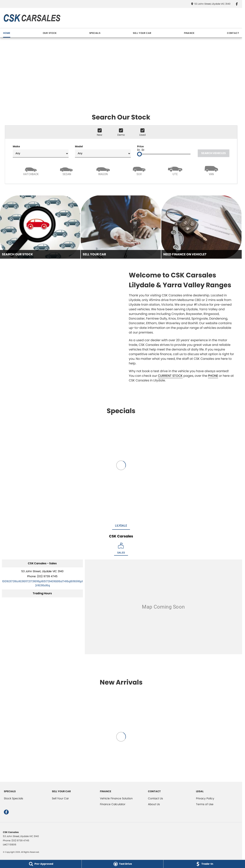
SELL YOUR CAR (142, 33)
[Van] (211, 170)
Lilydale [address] (121, 526)
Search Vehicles (214, 153)
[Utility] (175, 170)
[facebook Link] (237, 4)
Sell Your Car (60, 798)
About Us (154, 804)
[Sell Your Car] (121, 227)
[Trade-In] (204, 864)
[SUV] (139, 170)
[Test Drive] (122, 864)
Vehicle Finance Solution (116, 798)
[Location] (121, 549)
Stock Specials (13, 798)
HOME (7, 33)
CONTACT (233, 33)
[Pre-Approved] (41, 864)
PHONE (213, 376)
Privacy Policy (205, 798)
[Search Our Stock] (40, 227)
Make (41, 151)
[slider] (139, 154)
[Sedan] (67, 170)
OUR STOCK (50, 33)
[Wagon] (103, 170)
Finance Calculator (113, 804)
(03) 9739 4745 (47, 576)
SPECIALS (95, 33)
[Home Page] (32, 18)
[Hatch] (31, 170)
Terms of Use (205, 804)
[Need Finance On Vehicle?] (202, 227)
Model (103, 151)
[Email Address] (42, 583)
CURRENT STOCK (170, 376)
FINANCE (189, 33)
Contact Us (155, 798)
